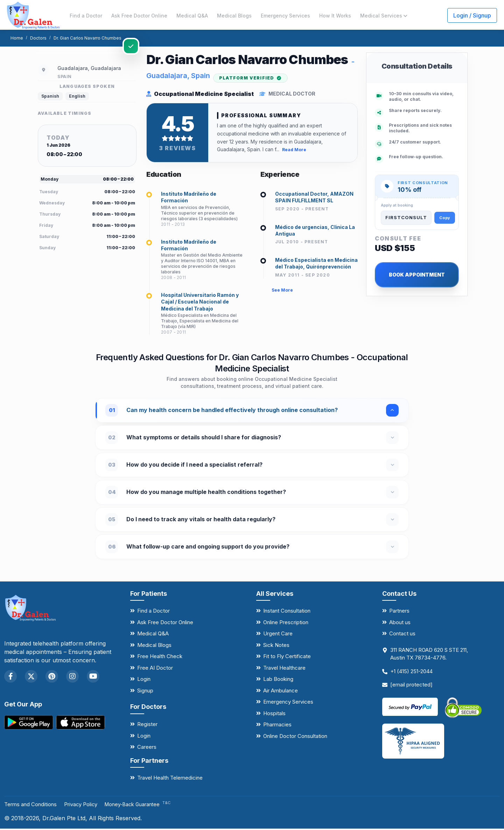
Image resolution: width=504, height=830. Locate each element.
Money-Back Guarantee (147, 806)
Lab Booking (278, 681)
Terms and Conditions (33, 805)
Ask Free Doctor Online (139, 16)
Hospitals (274, 715)
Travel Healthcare (284, 669)
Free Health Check (160, 658)
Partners (399, 612)
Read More (294, 151)
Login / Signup (472, 15)
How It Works (335, 16)
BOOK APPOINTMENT (417, 275)
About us (400, 624)
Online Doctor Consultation (295, 737)
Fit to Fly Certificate (287, 658)
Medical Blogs (234, 16)
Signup (145, 692)
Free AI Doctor (155, 669)
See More (282, 294)
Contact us (402, 635)
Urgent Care (278, 635)
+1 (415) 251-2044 (411, 673)
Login (144, 681)
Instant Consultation (287, 612)
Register (147, 726)
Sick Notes (276, 646)
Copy (445, 218)
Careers (147, 749)
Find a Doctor (86, 16)
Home (17, 38)
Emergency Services (285, 16)
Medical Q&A (192, 16)
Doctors (38, 38)
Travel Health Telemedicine (170, 779)
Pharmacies (277, 726)
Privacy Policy (88, 805)
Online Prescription (286, 624)
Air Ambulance (281, 692)
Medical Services (384, 16)
